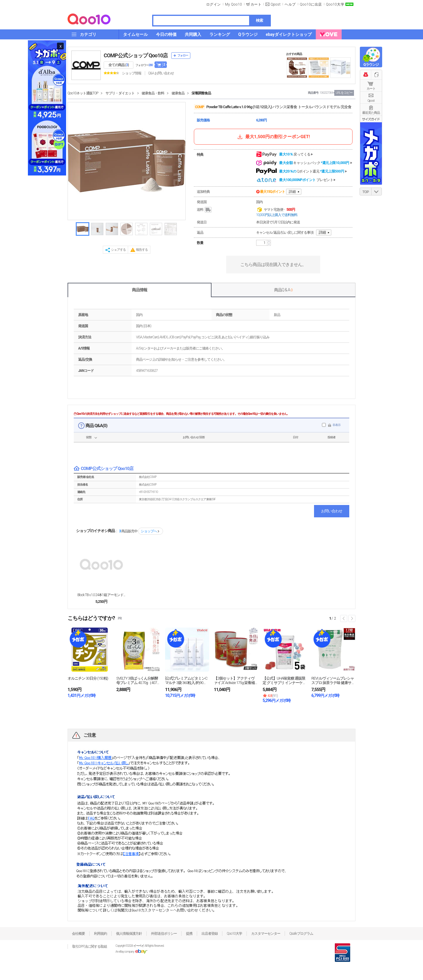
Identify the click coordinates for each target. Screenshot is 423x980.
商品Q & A (283, 290)
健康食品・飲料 (153, 93)
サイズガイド (371, 119)
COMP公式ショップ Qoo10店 (136, 55)
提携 (189, 934)
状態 (89, 437)
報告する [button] (142, 250)
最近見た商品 (371, 113)
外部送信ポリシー (164, 934)
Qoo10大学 (335, 4)
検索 (259, 20)
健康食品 (178, 93)
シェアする (118, 250)
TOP (366, 192)
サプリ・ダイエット (120, 93)
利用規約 (100, 934)
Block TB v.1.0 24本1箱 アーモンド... (101, 595)
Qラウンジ (371, 65)
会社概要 (78, 934)
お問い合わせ (332, 511)
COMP (199, 107)
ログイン (214, 4)
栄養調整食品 (201, 93)
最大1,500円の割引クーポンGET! (273, 137)
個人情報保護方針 (129, 934)
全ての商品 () (119, 65)
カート (371, 89)
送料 (205, 210)
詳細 (292, 192)
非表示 (336, 425)
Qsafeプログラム (301, 934)
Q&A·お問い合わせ (161, 73)
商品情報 (140, 290)
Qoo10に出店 (311, 4)
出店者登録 (210, 934)
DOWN (377, 192)
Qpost (276, 4)
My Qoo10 (234, 4)
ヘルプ (290, 4)
